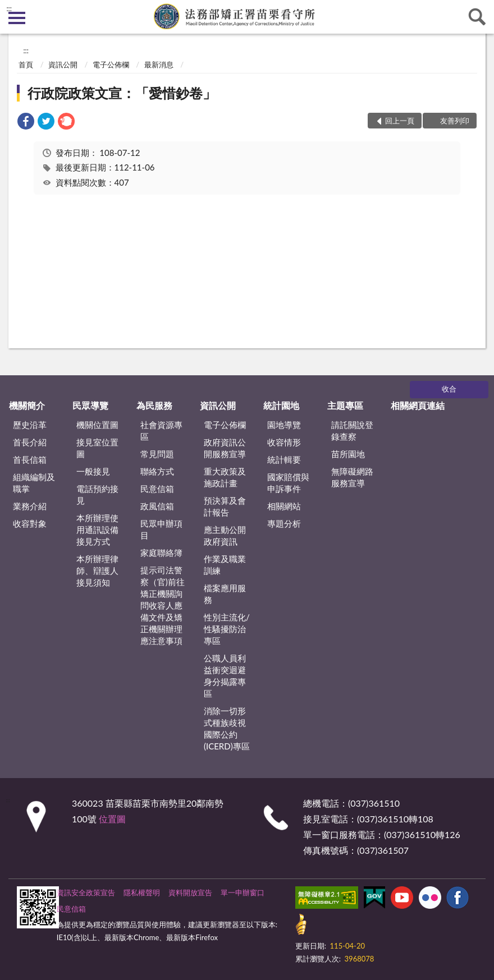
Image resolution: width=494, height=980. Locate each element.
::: (9, 8)
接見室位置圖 (97, 448)
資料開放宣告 (190, 892)
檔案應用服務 (225, 594)
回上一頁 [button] (400, 121)
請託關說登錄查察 (352, 431)
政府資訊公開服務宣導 (225, 448)
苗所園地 (348, 454)
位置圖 (112, 819)
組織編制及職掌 (34, 483)
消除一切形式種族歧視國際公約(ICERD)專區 (227, 728)
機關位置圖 (97, 425)
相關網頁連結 (418, 405)
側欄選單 (17, 18)
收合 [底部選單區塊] (449, 389)
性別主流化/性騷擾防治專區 (227, 629)
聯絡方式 (157, 471)
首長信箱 (30, 459)
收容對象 (30, 523)
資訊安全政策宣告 (86, 892)
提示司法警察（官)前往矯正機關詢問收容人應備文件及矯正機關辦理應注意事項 (163, 605)
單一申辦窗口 (243, 892)
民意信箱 (157, 489)
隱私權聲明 (142, 892)
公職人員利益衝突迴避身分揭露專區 (225, 676)
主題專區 (345, 405)
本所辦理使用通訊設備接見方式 (97, 530)
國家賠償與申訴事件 (288, 483)
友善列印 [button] (455, 121)
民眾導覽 (90, 405)
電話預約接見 (97, 494)
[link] (26, 123)
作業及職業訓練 (225, 565)
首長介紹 (30, 442)
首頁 (26, 65)
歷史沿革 (30, 425)
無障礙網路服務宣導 (352, 477)
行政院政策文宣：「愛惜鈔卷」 (122, 93)
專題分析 (284, 523)
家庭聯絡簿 (161, 553)
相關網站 (284, 506)
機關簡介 (27, 405)
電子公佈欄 (111, 65)
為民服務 (154, 405)
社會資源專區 (161, 431)
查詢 (477, 17)
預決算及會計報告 (225, 506)
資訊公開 (63, 65)
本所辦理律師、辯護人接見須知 (97, 570)
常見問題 (157, 454)
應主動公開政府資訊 (225, 535)
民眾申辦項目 (161, 529)
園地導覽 (284, 425)
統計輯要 (284, 459)
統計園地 (281, 405)
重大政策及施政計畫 (225, 477)
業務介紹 (30, 506)
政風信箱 (157, 506)
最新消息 (159, 65)
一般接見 (93, 471)
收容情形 (284, 442)
